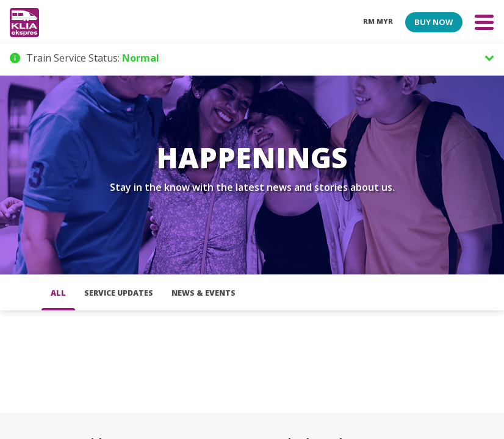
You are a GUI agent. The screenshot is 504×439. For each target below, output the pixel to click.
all (58, 293)
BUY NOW (434, 22)
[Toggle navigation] (484, 22)
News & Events (203, 293)
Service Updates (119, 293)
